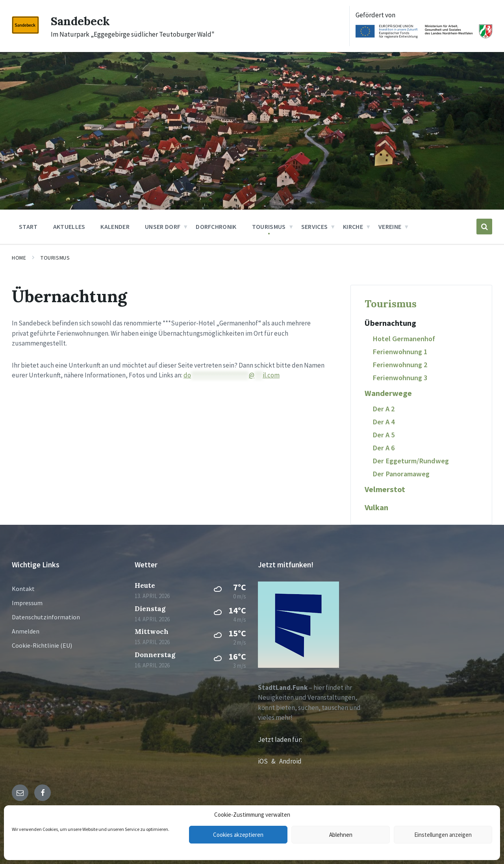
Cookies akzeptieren (238, 835)
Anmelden (26, 631)
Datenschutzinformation (46, 617)
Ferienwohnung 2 (400, 365)
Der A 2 (384, 409)
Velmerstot (385, 489)
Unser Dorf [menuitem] (163, 227)
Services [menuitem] (315, 227)
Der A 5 (384, 435)
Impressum (27, 603)
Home (19, 258)
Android (290, 761)
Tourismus (55, 258)
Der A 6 (384, 448)
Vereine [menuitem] (390, 227)
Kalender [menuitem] (115, 227)
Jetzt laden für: (280, 740)
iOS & (269, 761)
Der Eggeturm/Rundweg (411, 461)
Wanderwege (388, 393)
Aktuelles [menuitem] (69, 227)
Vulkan (376, 507)
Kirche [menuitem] (353, 227)
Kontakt (23, 589)
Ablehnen (341, 835)
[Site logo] (25, 32)
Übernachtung (390, 323)
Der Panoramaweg (401, 474)
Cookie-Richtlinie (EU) (42, 645)
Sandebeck (81, 21)
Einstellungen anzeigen (443, 835)
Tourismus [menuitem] (269, 227)
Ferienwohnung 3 (400, 378)
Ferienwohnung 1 (400, 352)
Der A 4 (384, 422)
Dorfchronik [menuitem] (216, 227)
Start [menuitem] (28, 227)
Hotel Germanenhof (404, 339)
